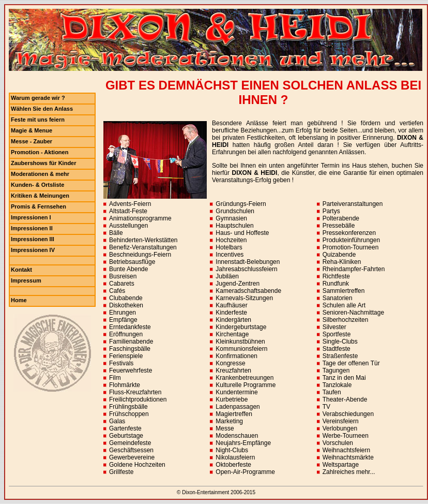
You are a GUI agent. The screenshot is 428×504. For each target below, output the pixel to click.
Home (19, 300)
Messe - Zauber (32, 141)
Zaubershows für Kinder (44, 163)
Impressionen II (32, 228)
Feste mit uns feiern (38, 120)
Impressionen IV (33, 250)
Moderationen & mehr (40, 174)
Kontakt (21, 270)
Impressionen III (33, 239)
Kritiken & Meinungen (40, 196)
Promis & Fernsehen (39, 206)
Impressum (26, 280)
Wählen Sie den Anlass (42, 109)
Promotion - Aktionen (40, 152)
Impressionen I (31, 217)
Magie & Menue (32, 130)
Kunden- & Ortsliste (37, 185)
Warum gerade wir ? (38, 98)
